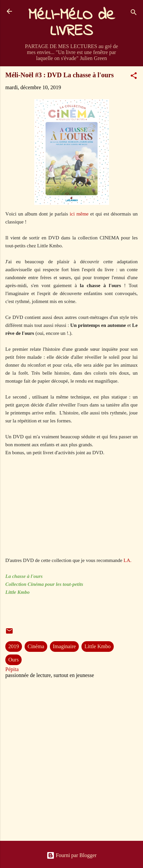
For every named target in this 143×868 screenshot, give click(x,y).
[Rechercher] (134, 13)
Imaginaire (64, 646)
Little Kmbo (98, 646)
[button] (134, 77)
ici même (78, 214)
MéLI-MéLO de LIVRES (71, 23)
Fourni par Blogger (72, 855)
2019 (14, 646)
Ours (13, 660)
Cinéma (36, 646)
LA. (128, 560)
